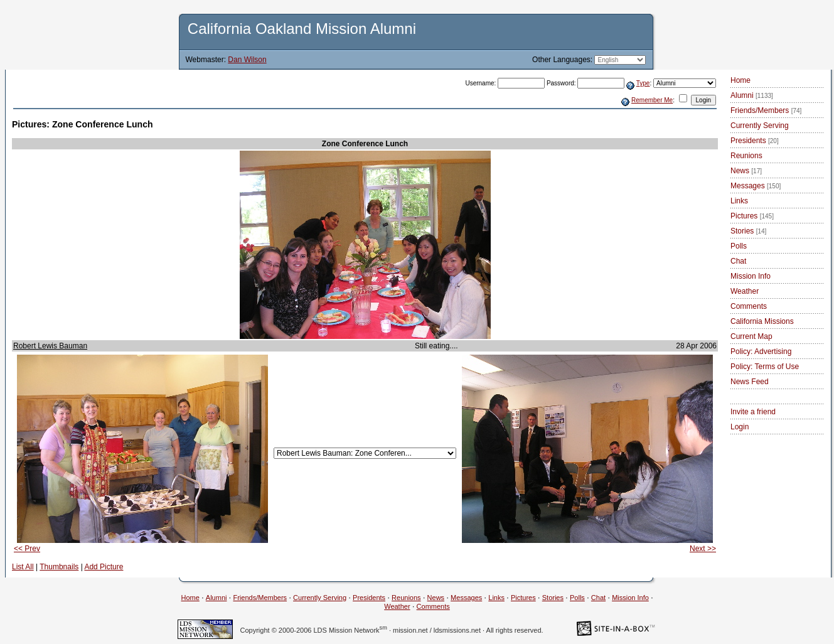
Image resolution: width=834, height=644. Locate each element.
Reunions (746, 156)
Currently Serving (760, 126)
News (746, 171)
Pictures (752, 216)
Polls (739, 246)
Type (643, 83)
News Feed (750, 382)
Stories (748, 231)
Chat (738, 261)
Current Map (751, 336)
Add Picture (104, 567)
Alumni (752, 95)
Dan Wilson (247, 60)
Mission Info (751, 276)
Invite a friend (753, 412)
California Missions (762, 321)
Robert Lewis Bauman (50, 346)
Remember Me (652, 100)
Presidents (755, 141)
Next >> (703, 549)
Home (740, 80)
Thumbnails (59, 567)
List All (23, 567)
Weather (745, 291)
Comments (749, 306)
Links (739, 201)
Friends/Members (766, 110)
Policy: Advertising (761, 352)
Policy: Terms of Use (765, 367)
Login (740, 427)
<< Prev (27, 549)
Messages (756, 186)
